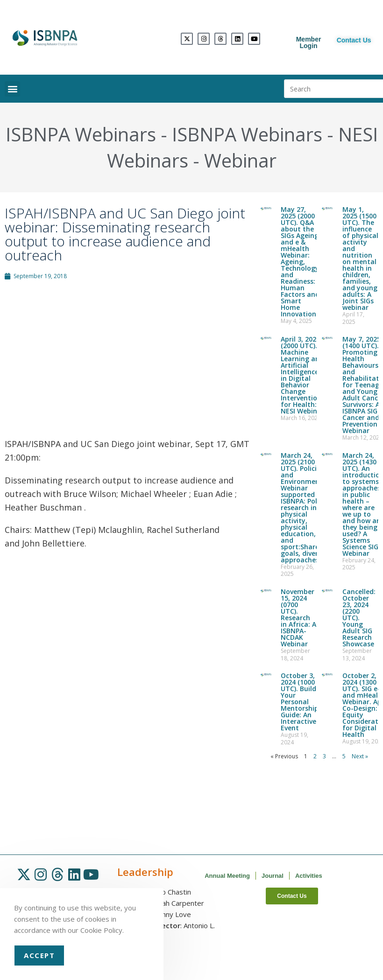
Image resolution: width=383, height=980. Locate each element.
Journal (273, 876)
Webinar (240, 160)
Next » (360, 756)
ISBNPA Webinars (81, 134)
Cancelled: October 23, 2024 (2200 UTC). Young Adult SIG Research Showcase (359, 618)
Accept (39, 955)
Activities (309, 876)
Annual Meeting (227, 876)
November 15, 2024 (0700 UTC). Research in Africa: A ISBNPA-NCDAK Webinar (298, 618)
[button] (12, 89)
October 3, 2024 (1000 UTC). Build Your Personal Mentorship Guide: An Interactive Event (300, 702)
